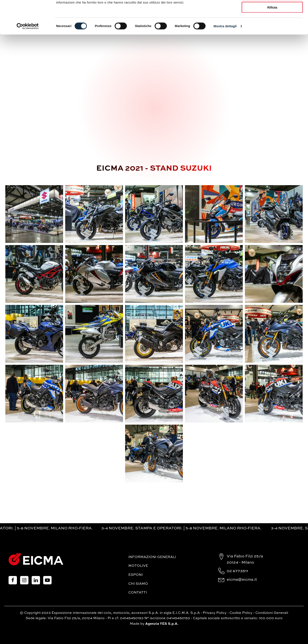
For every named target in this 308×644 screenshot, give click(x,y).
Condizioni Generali (272, 613)
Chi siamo (138, 584)
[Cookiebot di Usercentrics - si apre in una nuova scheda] (28, 55)
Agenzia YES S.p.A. (162, 624)
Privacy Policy (215, 613)
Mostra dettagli (225, 55)
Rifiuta (272, 36)
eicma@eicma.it (242, 580)
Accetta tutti (272, 11)
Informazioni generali (152, 557)
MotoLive (138, 566)
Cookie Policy (241, 613)
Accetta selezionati (272, 23)
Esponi (135, 575)
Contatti (138, 593)
